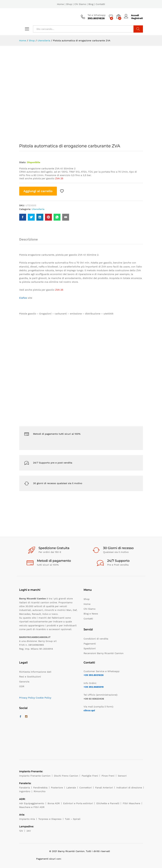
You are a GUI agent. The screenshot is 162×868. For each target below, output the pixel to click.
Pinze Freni (108, 776)
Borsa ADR (54, 803)
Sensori (122, 776)
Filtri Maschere (131, 803)
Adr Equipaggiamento (32, 803)
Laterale (71, 788)
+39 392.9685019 (94, 687)
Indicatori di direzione (129, 788)
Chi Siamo (80, 4)
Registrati (137, 18)
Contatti (100, 4)
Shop (69, 4)
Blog (91, 4)
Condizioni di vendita (96, 639)
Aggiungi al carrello (38, 191)
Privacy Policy (27, 698)
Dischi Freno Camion (66, 776)
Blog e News (91, 614)
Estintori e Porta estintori (78, 803)
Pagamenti (90, 644)
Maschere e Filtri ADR (32, 807)
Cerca (138, 29)
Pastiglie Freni (90, 776)
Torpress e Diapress (50, 819)
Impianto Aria (27, 819)
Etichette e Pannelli (108, 803)
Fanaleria (25, 788)
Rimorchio (40, 791)
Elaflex (23, 298)
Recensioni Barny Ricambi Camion (104, 653)
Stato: (23, 162)
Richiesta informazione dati (35, 672)
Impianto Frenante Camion (35, 776)
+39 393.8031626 (94, 675)
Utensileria (38, 209)
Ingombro (25, 791)
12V (21, 831)
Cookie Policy (44, 698)
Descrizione (29, 239)
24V (29, 831)
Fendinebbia (40, 788)
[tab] (30, 241)
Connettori (86, 788)
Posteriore (57, 788)
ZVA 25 (59, 178)
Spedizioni (90, 648)
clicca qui (89, 710)
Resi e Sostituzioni (30, 677)
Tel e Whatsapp (97, 15)
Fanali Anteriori (104, 788)
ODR (22, 686)
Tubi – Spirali (73, 819)
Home (60, 4)
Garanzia (24, 682)
